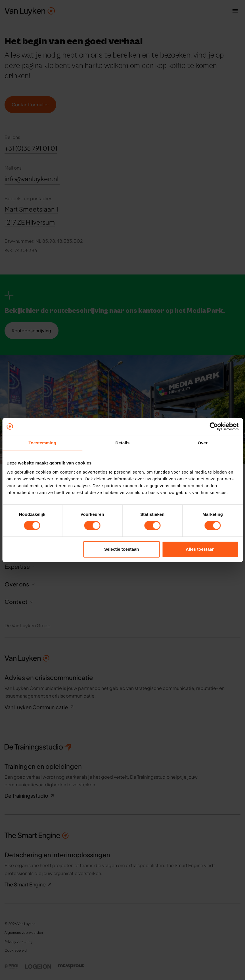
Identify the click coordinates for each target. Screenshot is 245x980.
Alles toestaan (200, 549)
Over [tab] (203, 443)
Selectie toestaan (122, 549)
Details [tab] (123, 443)
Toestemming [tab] (42, 443)
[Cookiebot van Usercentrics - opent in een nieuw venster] (214, 426)
